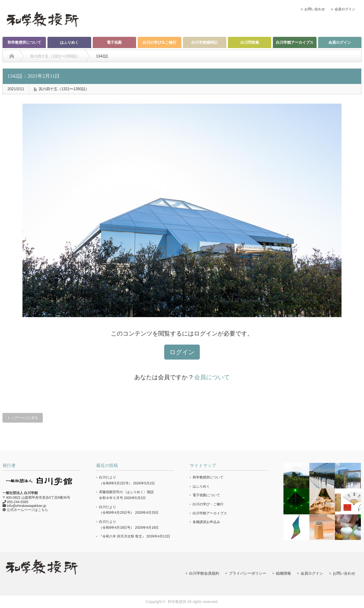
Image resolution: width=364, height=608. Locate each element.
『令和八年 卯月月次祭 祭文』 (122, 536)
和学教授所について (24, 42)
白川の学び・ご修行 (208, 504)
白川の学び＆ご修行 (160, 42)
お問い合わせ (315, 9)
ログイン (182, 352)
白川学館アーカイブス (295, 42)
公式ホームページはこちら (27, 510)
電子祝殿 (114, 42)
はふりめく (69, 42)
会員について (212, 377)
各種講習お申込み (206, 522)
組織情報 (283, 573)
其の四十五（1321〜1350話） (64, 89)
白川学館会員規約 (204, 573)
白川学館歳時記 (204, 42)
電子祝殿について (206, 495)
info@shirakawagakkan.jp (27, 506)
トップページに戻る (23, 418)
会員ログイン (345, 9)
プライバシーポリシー (248, 573)
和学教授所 (177, 602)
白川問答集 (250, 42)
